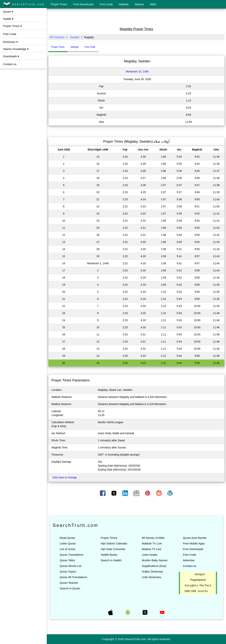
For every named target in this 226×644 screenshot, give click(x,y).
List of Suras (67, 549)
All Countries (57, 37)
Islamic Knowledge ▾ (16, 49)
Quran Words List (71, 566)
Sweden (75, 37)
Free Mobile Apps (194, 543)
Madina (139, 4)
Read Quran (67, 538)
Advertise (189, 560)
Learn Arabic (150, 555)
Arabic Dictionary (152, 571)
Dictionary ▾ (10, 42)
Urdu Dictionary (151, 577)
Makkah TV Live (152, 543)
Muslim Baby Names (155, 560)
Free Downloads (83, 4)
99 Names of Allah (153, 538)
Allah (153, 4)
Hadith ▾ (8, 19)
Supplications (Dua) (154, 566)
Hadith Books (109, 555)
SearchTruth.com (24, 4)
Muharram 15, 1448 (137, 71)
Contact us (10, 64)
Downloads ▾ (11, 56)
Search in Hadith (111, 560)
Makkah (124, 4)
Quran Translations (72, 555)
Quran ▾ (8, 12)
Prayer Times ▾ (12, 26)
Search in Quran (70, 588)
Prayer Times (59, 4)
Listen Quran (68, 543)
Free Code (106, 4)
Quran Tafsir (67, 560)
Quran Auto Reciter (195, 538)
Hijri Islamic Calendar (114, 543)
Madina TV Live (152, 549)
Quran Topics (68, 571)
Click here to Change (65, 477)
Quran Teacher (69, 583)
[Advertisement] (136, 17)
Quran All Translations (73, 577)
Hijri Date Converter (113, 549)
